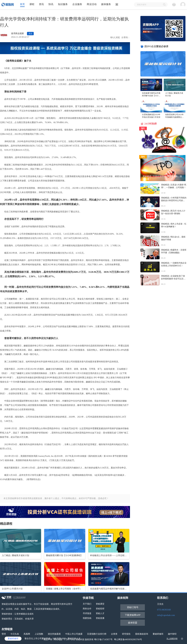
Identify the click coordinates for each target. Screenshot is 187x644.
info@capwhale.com (166, 615)
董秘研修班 (158, 634)
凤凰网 (27, 634)
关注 (30, 34)
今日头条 (15, 634)
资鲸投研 (100, 609)
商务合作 (87, 609)
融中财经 (172, 634)
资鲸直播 (100, 618)
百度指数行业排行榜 (97, 634)
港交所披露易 (54, 634)
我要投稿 (87, 618)
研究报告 (126, 634)
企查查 (114, 634)
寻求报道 (87, 613)
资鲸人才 (100, 613)
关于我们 (87, 604)
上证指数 (39, 634)
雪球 (4, 634)
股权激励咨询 (142, 634)
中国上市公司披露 (74, 634)
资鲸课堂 (100, 604)
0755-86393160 (164, 610)
